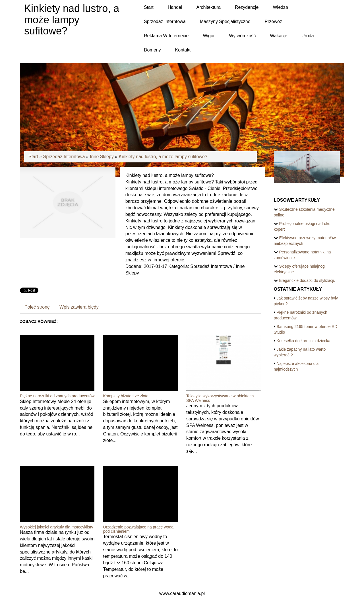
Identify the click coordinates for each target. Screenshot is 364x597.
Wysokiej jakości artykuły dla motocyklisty (56, 527)
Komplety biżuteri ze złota (126, 396)
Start (33, 157)
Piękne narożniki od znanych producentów (57, 396)
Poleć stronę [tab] (37, 307)
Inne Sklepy (102, 157)
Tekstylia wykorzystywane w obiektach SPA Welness (220, 398)
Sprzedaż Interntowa (64, 157)
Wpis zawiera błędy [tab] (79, 307)
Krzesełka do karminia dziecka (304, 341)
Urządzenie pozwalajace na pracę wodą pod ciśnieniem (138, 529)
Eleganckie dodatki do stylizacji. (307, 280)
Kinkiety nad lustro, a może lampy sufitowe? (163, 157)
